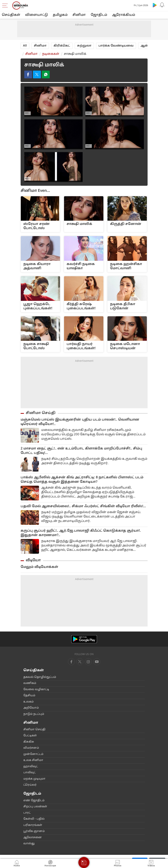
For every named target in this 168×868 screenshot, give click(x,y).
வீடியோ (33, 561)
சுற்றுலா (84, 46)
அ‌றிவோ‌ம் (31, 708)
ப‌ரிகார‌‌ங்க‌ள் (33, 826)
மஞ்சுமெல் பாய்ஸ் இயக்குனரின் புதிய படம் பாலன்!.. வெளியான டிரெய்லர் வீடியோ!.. (80, 423)
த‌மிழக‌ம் (60, 15)
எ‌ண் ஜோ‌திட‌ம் (34, 801)
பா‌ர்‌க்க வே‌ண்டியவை (116, 46)
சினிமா (79, 15)
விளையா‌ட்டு (37, 15)
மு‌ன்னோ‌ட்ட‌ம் (33, 755)
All (25, 46)
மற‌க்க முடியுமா (34, 779)
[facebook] (71, 662)
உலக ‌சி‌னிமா (33, 761)
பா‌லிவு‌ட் (30, 773)
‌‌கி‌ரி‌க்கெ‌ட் (62, 46)
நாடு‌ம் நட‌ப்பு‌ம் (34, 715)
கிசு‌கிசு (29, 742)
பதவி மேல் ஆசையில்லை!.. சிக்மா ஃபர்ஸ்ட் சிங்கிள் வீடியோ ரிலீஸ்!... (83, 507)
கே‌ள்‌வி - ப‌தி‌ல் (34, 820)
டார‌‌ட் (27, 813)
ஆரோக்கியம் (124, 15)
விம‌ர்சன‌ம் (31, 749)
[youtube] (88, 662)
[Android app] (84, 640)
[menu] (6, 6)
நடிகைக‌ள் (51, 54)
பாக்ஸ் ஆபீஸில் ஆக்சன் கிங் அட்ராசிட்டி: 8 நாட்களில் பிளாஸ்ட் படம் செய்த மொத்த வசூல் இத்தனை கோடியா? (82, 480)
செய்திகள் (11, 15)
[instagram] (97, 662)
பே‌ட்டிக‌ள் (30, 736)
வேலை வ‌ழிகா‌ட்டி (36, 690)
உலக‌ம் (29, 702)
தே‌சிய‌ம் (29, 696)
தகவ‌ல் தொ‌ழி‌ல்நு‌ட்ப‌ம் (40, 678)
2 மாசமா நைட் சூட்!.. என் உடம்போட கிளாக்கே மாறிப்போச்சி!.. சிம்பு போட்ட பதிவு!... (81, 451)
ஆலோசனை (33, 838)
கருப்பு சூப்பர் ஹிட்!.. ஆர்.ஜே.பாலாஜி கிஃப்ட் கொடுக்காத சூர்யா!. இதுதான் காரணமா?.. (81, 534)
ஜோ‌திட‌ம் (99, 15)
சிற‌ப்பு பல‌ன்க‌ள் (35, 807)
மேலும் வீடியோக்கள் (39, 568)
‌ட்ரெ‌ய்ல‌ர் (30, 786)
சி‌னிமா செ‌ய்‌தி (34, 730)
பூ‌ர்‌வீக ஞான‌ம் (34, 832)
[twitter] (80, 662)
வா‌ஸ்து (29, 844)
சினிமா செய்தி (41, 414)
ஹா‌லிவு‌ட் (31, 767)
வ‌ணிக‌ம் (30, 684)
